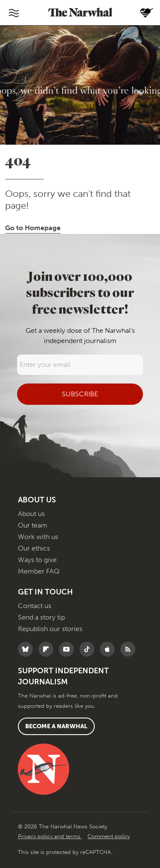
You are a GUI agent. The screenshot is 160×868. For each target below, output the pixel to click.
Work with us (38, 537)
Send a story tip (41, 617)
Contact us (35, 606)
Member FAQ (39, 571)
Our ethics (34, 548)
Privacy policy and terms (50, 836)
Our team (33, 525)
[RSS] (130, 649)
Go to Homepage (33, 228)
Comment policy (109, 836)
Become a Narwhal (56, 726)
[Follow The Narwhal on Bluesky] (28, 649)
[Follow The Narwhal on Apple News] (109, 649)
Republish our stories (50, 629)
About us (31, 514)
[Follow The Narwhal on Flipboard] (48, 649)
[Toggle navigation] (14, 13)
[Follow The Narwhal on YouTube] (68, 649)
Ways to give (37, 560)
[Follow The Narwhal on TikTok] (89, 649)
